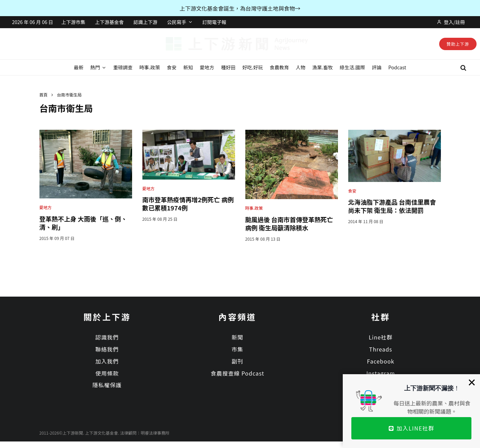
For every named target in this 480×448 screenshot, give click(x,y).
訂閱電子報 (214, 22)
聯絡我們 (107, 349)
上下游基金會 (109, 22)
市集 (237, 349)
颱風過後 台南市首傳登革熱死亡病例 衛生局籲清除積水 (289, 223)
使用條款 (107, 373)
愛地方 (207, 67)
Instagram (381, 373)
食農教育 (279, 67)
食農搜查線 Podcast (237, 373)
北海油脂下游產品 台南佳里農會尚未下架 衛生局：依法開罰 (392, 206)
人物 (301, 67)
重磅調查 (123, 67)
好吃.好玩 (253, 67)
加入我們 (107, 361)
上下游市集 (73, 22)
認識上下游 (145, 22)
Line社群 (381, 337)
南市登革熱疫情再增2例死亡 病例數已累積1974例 (188, 204)
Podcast (397, 67)
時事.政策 (150, 67)
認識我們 (107, 337)
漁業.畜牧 (323, 67)
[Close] (472, 382)
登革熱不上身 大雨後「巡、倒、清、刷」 (83, 223)
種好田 (228, 67)
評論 (377, 67)
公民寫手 (177, 22)
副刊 (237, 361)
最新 (79, 67)
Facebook (381, 361)
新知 (188, 67)
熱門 (95, 67)
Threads (381, 349)
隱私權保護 (107, 385)
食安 (172, 67)
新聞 (237, 337)
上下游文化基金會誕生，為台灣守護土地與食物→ (240, 8)
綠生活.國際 (352, 67)
